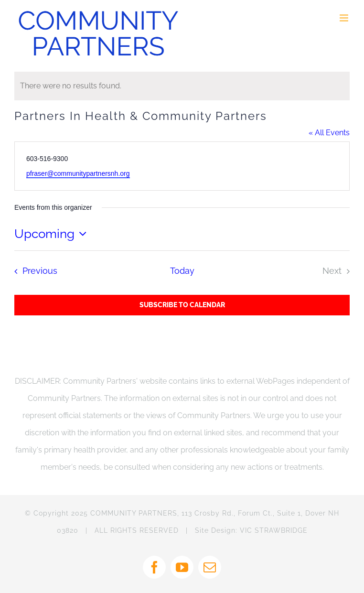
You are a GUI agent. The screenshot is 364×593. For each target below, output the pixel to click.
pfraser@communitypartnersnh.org (78, 173)
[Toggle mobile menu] (345, 18)
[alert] (182, 86)
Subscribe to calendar (182, 305)
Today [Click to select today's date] (182, 271)
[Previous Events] (33, 271)
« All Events (329, 133)
